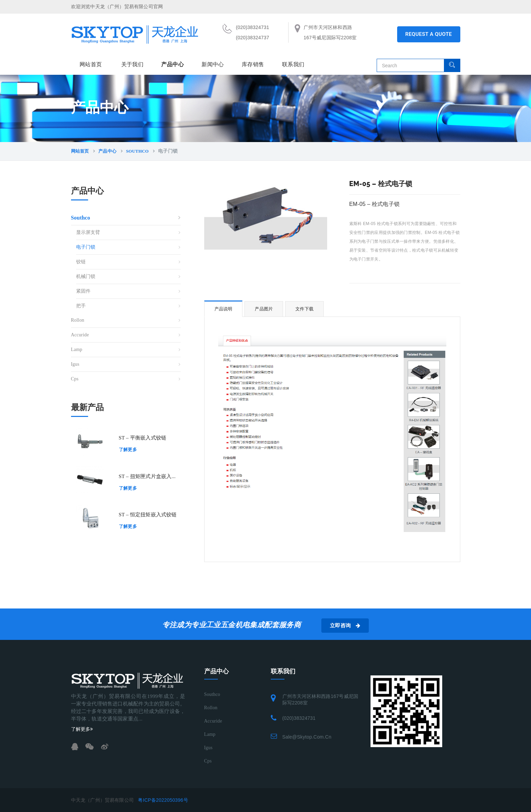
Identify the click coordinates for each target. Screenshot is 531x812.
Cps (75, 379)
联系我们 (293, 64)
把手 (81, 306)
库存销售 (253, 64)
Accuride (80, 335)
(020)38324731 (299, 718)
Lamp (77, 349)
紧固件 (83, 291)
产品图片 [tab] (264, 309)
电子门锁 (86, 247)
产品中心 (172, 64)
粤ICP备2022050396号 (163, 800)
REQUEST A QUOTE (429, 34)
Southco (137, 151)
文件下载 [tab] (304, 309)
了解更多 (128, 450)
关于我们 (132, 64)
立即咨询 (345, 626)
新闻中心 (213, 64)
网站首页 (91, 64)
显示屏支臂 (88, 232)
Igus (75, 364)
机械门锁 (86, 276)
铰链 (81, 262)
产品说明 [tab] (223, 309)
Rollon (78, 320)
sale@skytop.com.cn (307, 737)
